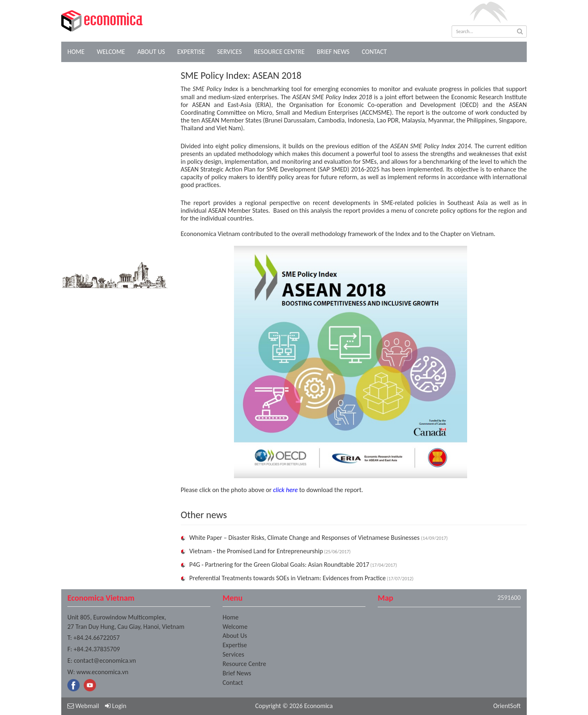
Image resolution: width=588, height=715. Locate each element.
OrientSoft (507, 706)
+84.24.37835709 (97, 649)
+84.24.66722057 (97, 638)
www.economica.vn (102, 672)
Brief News (333, 52)
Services (229, 52)
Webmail (83, 706)
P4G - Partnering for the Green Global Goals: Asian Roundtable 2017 (280, 565)
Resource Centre (279, 52)
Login (116, 706)
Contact (374, 52)
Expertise (191, 52)
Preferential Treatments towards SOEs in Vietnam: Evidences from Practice (288, 578)
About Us (151, 52)
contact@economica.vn (105, 660)
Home (76, 52)
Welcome (111, 52)
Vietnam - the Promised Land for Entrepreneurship (256, 551)
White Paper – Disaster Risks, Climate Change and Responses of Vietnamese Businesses (305, 538)
